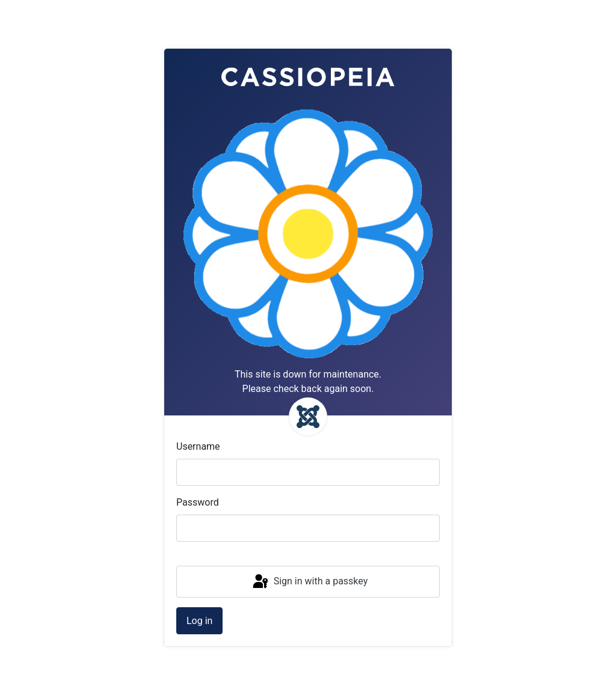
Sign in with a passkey (310, 582)
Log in (199, 621)
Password (198, 502)
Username (198, 446)
